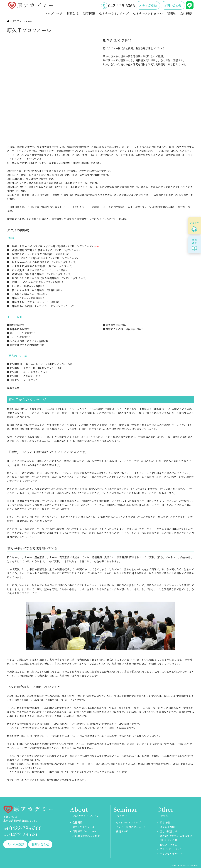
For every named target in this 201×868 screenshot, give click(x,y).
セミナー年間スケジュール (131, 827)
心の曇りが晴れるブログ (86, 836)
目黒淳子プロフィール (85, 831)
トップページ (54, 13)
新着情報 (89, 13)
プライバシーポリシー (172, 849)
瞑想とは (73, 13)
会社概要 (186, 13)
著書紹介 (194, 241)
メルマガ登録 (148, 5)
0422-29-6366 (121, 5)
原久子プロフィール (84, 827)
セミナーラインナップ (114, 13)
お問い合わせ (173, 5)
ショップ (194, 223)
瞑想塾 (171, 13)
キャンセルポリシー (171, 854)
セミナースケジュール (148, 13)
